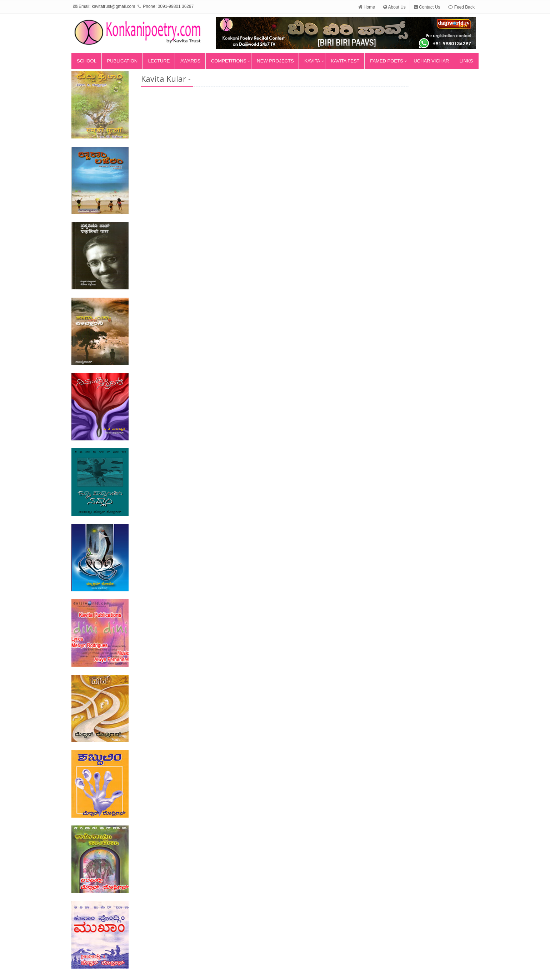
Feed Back (461, 7)
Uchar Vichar (431, 61)
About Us (394, 7)
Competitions (229, 61)
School (87, 61)
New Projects (275, 61)
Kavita (312, 61)
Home (367, 7)
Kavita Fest (345, 61)
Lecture (159, 61)
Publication (122, 61)
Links (466, 61)
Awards (190, 61)
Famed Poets (386, 61)
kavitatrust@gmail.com (114, 6)
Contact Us (427, 7)
